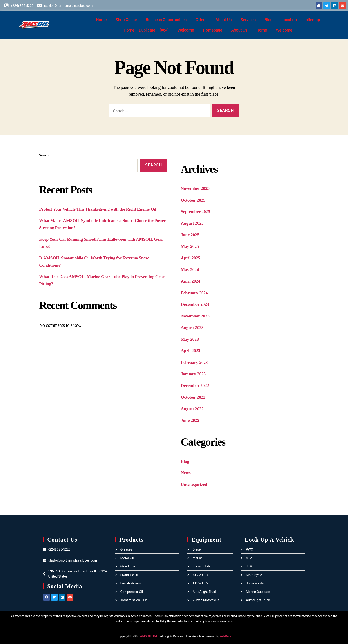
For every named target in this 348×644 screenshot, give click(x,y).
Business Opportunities (166, 20)
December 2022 (196, 385)
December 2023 (196, 304)
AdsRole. (226, 636)
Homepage (213, 30)
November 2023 (196, 316)
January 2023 (194, 374)
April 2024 (191, 281)
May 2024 (190, 270)
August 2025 (193, 223)
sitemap (313, 20)
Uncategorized (195, 484)
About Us (224, 20)
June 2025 (191, 235)
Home (101, 20)
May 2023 (190, 339)
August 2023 (193, 327)
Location (289, 20)
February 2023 (195, 362)
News (186, 473)
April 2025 (191, 258)
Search (44, 155)
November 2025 (196, 188)
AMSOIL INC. (149, 636)
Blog (269, 20)
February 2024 (195, 293)
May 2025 (190, 246)
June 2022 (191, 420)
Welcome (186, 30)
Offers (201, 20)
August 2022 (193, 409)
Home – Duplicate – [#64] (146, 30)
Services (248, 20)
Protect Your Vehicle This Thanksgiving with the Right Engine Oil (102, 209)
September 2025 (196, 211)
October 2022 (194, 397)
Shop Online (126, 20)
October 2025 (194, 200)
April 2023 (191, 351)
